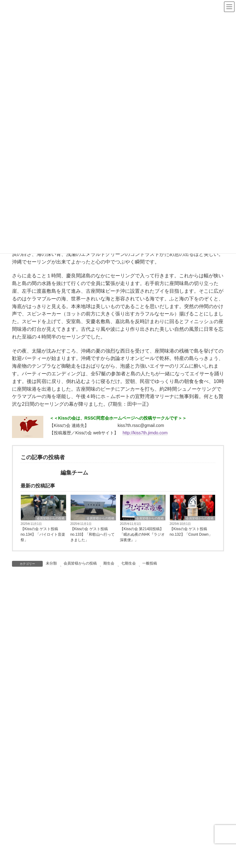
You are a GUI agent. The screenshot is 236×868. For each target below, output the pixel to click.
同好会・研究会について (45, 754)
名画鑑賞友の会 (37, 845)
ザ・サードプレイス (41, 856)
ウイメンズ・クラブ (41, 777)
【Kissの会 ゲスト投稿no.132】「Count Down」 (191, 532)
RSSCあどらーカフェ (43, 765)
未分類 (51, 563)
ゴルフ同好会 (35, 800)
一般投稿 (150, 563)
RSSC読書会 (34, 788)
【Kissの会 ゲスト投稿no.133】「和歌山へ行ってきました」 (93, 534)
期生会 (109, 563)
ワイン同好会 (35, 811)
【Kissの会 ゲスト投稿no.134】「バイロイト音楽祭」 (43, 534)
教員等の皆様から (39, 717)
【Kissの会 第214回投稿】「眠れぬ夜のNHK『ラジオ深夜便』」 (142, 534)
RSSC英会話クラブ (41, 822)
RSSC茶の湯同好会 (41, 834)
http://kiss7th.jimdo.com (145, 433)
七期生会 (128, 563)
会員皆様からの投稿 (51, 518)
